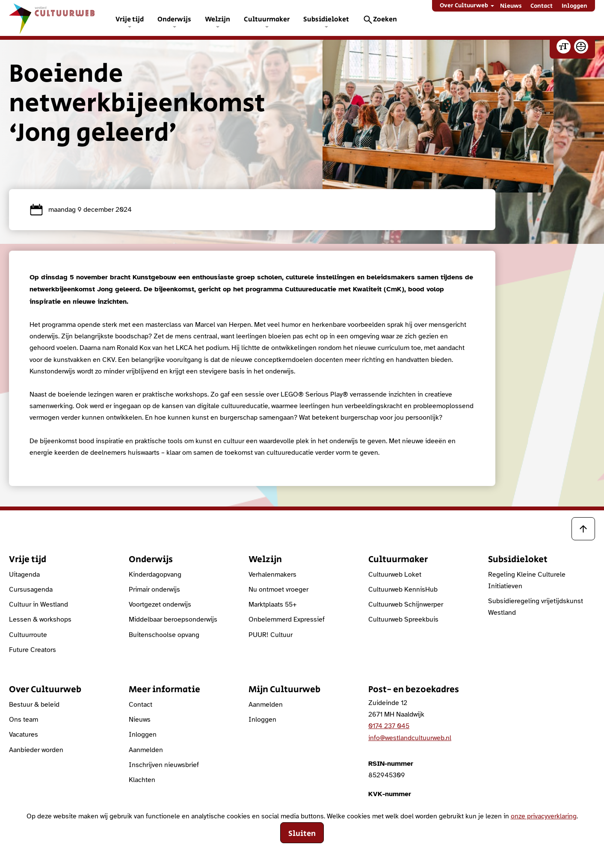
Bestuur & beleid (34, 705)
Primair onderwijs (154, 590)
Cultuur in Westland (38, 604)
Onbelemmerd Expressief (287, 619)
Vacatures (24, 735)
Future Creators (33, 650)
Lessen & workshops (40, 619)
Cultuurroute (28, 635)
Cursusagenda (31, 590)
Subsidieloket (326, 19)
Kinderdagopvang (155, 575)
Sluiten (302, 834)
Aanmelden (146, 750)
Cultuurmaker (267, 19)
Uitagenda (24, 575)
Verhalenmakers (272, 575)
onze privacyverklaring (544, 816)
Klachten (142, 780)
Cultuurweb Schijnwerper (406, 604)
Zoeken (385, 19)
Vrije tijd (130, 19)
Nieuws (511, 6)
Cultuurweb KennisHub (403, 590)
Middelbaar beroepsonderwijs (173, 619)
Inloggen (574, 6)
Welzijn (218, 19)
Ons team (24, 720)
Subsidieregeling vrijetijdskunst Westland (536, 607)
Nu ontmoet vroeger (278, 590)
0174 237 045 (389, 726)
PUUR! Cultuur (271, 635)
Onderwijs (174, 19)
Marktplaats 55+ (273, 604)
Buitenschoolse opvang (164, 635)
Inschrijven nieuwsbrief (164, 765)
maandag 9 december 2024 (81, 210)
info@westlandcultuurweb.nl (410, 738)
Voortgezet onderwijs (160, 604)
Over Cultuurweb (464, 6)
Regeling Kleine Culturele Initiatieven (527, 580)
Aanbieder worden (36, 750)
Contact (542, 6)
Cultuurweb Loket (395, 575)
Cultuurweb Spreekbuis (403, 619)
